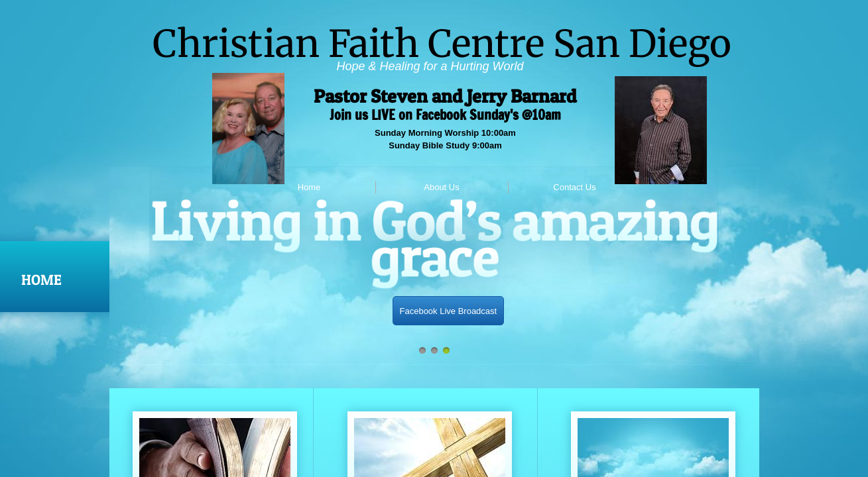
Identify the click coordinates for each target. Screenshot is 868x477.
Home (309, 187)
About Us (441, 187)
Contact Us (574, 187)
